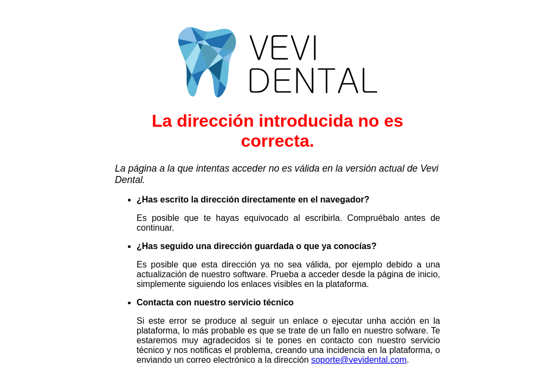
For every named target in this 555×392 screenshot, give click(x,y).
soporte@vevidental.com (359, 360)
